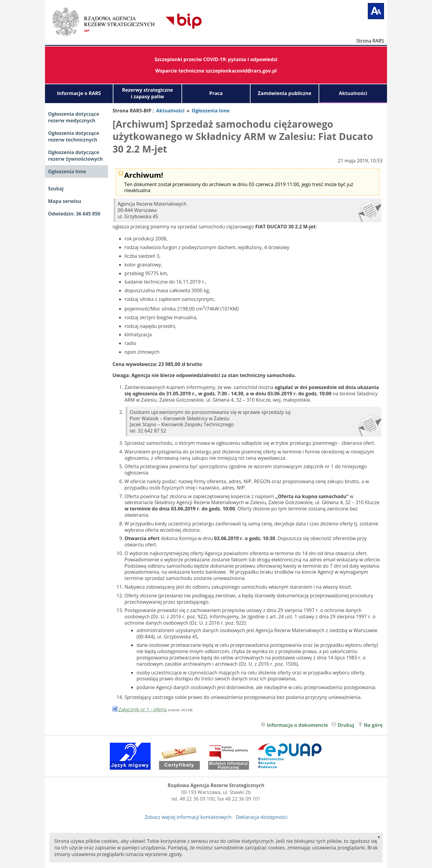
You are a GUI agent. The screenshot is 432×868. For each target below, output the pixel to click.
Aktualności (353, 93)
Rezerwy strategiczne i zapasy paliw (148, 93)
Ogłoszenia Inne (67, 171)
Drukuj (346, 725)
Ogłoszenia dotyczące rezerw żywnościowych (75, 156)
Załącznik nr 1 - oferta (140, 709)
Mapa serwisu (64, 201)
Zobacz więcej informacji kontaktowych (188, 817)
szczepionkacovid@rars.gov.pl (241, 71)
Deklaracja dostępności (262, 817)
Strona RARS (370, 40)
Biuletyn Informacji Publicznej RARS (145, 21)
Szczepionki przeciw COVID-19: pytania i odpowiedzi (216, 59)
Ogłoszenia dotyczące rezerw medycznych (73, 117)
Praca (216, 93)
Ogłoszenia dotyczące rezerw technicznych (73, 136)
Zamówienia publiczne (284, 93)
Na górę (373, 725)
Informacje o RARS (79, 93)
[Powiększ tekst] (376, 11)
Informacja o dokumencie (297, 725)
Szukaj (56, 189)
